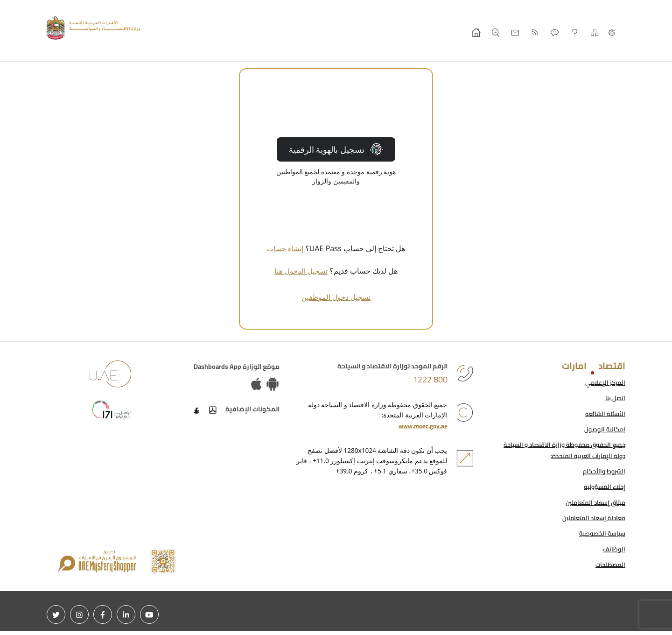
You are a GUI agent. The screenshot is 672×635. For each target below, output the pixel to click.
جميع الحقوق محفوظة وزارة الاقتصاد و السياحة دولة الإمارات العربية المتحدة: (560, 452)
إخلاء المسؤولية (603, 489)
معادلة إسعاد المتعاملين (591, 521)
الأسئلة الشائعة (605, 415)
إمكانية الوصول (604, 430)
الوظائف (614, 553)
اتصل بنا (615, 399)
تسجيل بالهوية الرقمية (336, 149)
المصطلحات (609, 569)
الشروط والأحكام (603, 473)
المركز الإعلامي (604, 383)
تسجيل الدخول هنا (301, 271)
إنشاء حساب (285, 248)
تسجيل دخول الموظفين (336, 297)
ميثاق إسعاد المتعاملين (593, 505)
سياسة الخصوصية (601, 537)
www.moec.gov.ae (421, 427)
